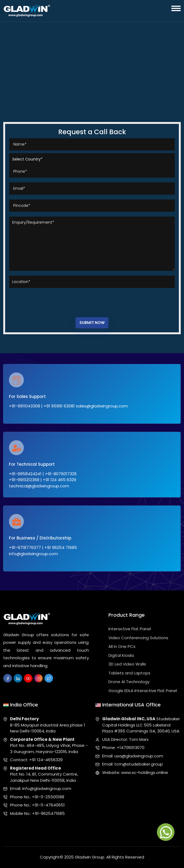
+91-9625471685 (49, 813)
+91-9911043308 (25, 406)
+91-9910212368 (24, 480)
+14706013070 (131, 748)
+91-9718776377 (25, 547)
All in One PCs (122, 646)
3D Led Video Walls (127, 664)
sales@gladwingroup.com (102, 406)
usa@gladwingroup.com (139, 756)
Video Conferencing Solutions (138, 638)
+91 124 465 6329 (59, 480)
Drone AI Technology (129, 682)
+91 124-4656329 (46, 760)
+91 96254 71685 (61, 547)
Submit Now (92, 323)
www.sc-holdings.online (145, 772)
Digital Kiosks (121, 655)
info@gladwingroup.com (33, 554)
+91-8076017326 (61, 474)
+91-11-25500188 (48, 797)
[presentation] (50, 301)
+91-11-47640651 (48, 805)
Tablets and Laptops (129, 673)
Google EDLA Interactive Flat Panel (143, 691)
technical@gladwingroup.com (39, 486)
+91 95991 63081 (59, 406)
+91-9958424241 (25, 474)
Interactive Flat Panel (130, 629)
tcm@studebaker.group (139, 764)
